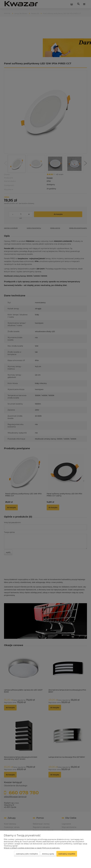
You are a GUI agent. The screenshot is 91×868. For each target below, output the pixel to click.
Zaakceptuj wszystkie (67, 854)
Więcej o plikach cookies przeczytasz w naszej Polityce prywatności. (32, 848)
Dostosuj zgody (48, 854)
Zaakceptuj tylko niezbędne (27, 854)
